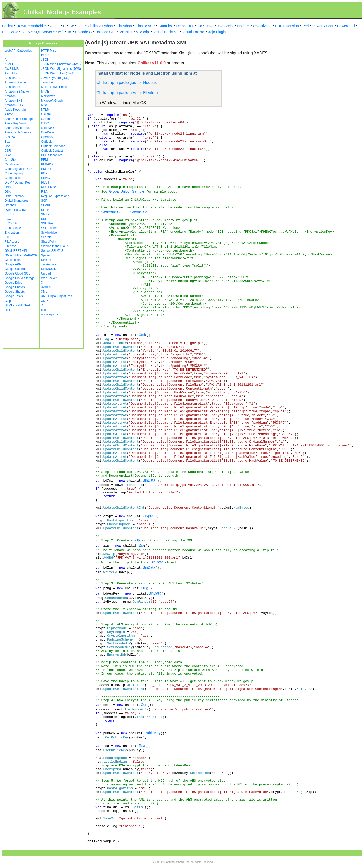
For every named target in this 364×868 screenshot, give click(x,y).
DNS (8, 187)
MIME (45, 92)
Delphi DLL (185, 26)
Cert (144, 705)
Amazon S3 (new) (17, 92)
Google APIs (13, 264)
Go (200, 26)
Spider (46, 255)
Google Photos (15, 287)
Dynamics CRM (15, 210)
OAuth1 (46, 114)
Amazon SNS (14, 101)
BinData (149, 480)
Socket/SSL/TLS (52, 251)
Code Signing (14, 173)
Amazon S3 (12, 87)
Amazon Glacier (15, 82)
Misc (44, 105)
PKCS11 (47, 169)
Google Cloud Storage (20, 278)
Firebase (10, 246)
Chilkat (7, 26)
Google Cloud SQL (17, 273)
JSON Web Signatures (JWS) (61, 69)
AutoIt (55, 26)
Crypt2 (148, 516)
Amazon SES (14, 96)
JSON (45, 60)
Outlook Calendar (53, 146)
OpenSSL (48, 137)
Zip (43, 305)
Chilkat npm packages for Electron (127, 93)
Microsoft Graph (52, 101)
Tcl (69, 32)
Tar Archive (49, 264)
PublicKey (152, 733)
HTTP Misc (49, 51)
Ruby (26, 32)
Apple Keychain (15, 110)
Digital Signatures (16, 201)
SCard (45, 205)
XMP (44, 301)
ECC (8, 219)
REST (45, 182)
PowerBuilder (323, 26)
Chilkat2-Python (100, 26)
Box (7, 142)
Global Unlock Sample (127, 191)
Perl (305, 26)
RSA (44, 192)
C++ (81, 26)
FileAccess (12, 242)
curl (44, 310)
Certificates (12, 164)
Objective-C (262, 26)
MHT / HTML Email (54, 87)
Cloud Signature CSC (19, 169)
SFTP (45, 210)
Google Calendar (16, 269)
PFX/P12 (47, 164)
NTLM (45, 110)
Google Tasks (14, 296)
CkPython (124, 26)
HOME (22, 26)
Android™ (39, 26)
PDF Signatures (52, 155)
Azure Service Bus (17, 128)
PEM (44, 160)
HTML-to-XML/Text (17, 305)
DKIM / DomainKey (17, 182)
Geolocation (13, 260)
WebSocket (49, 278)
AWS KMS (12, 69)
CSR (8, 151)
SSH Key (47, 223)
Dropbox (10, 205)
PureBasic (10, 32)
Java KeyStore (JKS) (55, 78)
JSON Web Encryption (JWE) (61, 64)
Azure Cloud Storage (19, 119)
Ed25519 (11, 223)
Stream (46, 260)
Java (210, 26)
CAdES (9, 146)
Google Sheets (15, 292)
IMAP (45, 55)
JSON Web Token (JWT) (58, 73)
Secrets (46, 237)
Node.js (243, 26)
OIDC (45, 123)
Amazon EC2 (14, 78)
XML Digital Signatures (57, 296)
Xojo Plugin (217, 32)
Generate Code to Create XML (125, 212)
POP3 (45, 173)
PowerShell (346, 26)
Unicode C (83, 32)
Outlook (46, 142)
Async (9, 114)
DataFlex (166, 26)
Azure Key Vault (15, 123)
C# (72, 26)
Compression (14, 178)
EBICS (9, 214)
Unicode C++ (106, 32)
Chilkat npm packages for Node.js (127, 83)
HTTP (8, 310)
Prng (145, 588)
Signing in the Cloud (55, 246)
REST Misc (49, 187)
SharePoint (49, 242)
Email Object (13, 228)
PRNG (46, 178)
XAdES (46, 287)
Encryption (12, 233)
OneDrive (48, 132)
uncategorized (51, 314)
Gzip (8, 301)
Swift (60, 32)
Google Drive (13, 283)
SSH (44, 219)
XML (44, 292)
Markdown (48, 96)
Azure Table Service (18, 132)
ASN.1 (9, 64)
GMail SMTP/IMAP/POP (21, 255)
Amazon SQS (14, 105)
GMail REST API (16, 251)
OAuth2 (46, 119)
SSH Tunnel (49, 228)
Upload (46, 273)
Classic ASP (145, 26)
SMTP (45, 214)
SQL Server (43, 32)
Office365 (48, 128)
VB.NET (126, 32)
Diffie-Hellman (14, 196)
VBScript (143, 32)
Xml (142, 335)
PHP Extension (287, 26)
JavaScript (225, 26)
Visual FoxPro (193, 32)
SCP (44, 201)
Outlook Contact (52, 151)
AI (6, 60)
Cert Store (12, 160)
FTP (7, 237)
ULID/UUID (49, 269)
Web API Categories (18, 51)
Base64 (10, 137)
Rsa (142, 746)
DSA (8, 192)
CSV (8, 155)
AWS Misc (12, 73)
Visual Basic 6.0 (166, 32)
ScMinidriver (50, 233)
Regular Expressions (55, 196)
